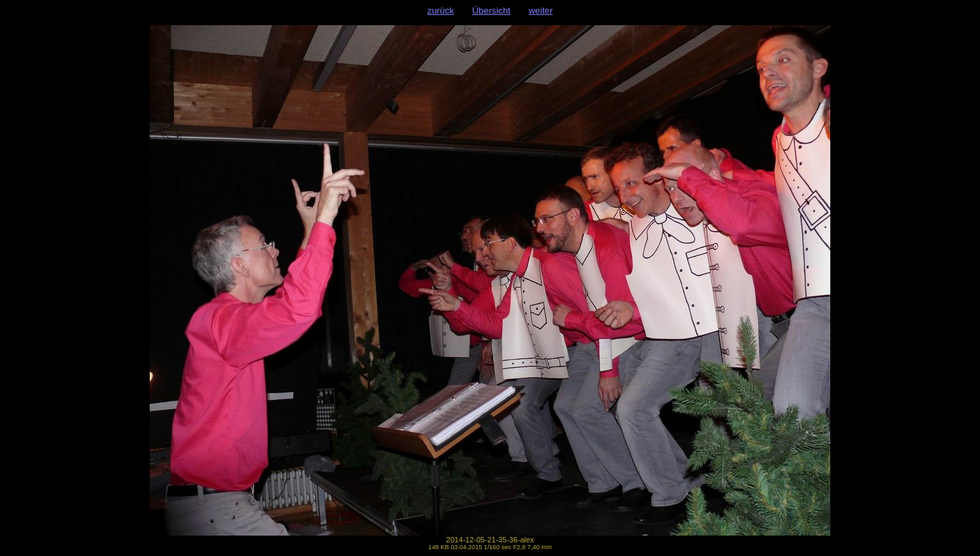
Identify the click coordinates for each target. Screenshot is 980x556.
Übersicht (491, 11)
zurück (441, 11)
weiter (541, 11)
